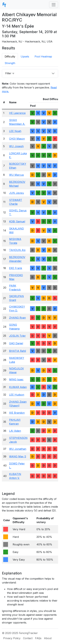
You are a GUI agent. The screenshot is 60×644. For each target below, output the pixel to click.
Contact (28, 638)
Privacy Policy (12, 638)
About (48, 638)
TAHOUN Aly (17, 250)
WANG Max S (18, 456)
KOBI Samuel (17, 221)
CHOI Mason (17, 139)
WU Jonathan (18, 449)
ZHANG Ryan (17, 318)
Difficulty (10, 56)
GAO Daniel (16, 343)
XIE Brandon (17, 413)
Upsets (25, 56)
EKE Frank (16, 268)
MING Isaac (16, 379)
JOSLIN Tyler (17, 336)
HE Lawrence (17, 113)
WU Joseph (16, 146)
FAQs (38, 638)
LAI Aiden (15, 431)
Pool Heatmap (43, 56)
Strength (10, 63)
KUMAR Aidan (18, 387)
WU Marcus (16, 175)
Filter (10, 73)
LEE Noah (15, 131)
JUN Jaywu (16, 193)
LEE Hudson (17, 395)
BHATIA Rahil (18, 351)
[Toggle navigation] (54, 5)
